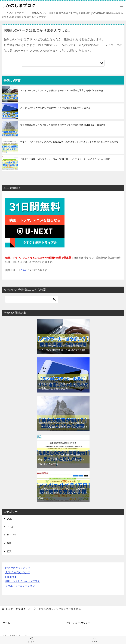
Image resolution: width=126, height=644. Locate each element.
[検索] (63, 63)
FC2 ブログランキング (18, 568)
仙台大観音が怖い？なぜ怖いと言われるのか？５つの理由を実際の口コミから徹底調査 (63, 125)
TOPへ (95, 640)
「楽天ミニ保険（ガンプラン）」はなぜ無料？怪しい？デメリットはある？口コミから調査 (65, 159)
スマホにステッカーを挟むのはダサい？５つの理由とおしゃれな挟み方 (55, 108)
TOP (19, 609)
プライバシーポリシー (78, 623)
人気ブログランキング (18, 572)
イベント (12, 527)
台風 (9, 543)
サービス (12, 535)
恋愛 (9, 551)
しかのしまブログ (19, 5)
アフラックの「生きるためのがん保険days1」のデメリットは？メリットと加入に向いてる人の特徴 (69, 142)
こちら (24, 270)
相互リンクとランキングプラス (23, 581)
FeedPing (11, 577)
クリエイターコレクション (20, 586)
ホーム (6, 623)
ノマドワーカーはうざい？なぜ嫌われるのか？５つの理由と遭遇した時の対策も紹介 (62, 90)
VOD (9, 519)
